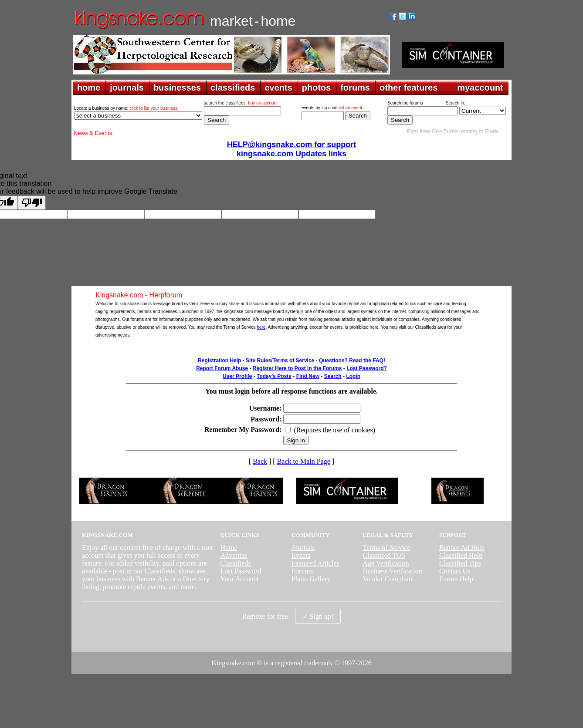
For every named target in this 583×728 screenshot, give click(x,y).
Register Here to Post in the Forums (297, 368)
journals (127, 88)
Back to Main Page (304, 461)
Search (333, 376)
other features (408, 88)
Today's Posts (274, 376)
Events (301, 555)
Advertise (234, 555)
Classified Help (461, 555)
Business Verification (393, 571)
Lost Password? (367, 368)
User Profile (237, 376)
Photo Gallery (311, 579)
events (278, 88)
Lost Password (241, 571)
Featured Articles (315, 563)
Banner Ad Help (462, 548)
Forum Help (456, 579)
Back (260, 461)
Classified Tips (460, 563)
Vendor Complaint (389, 579)
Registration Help (219, 361)
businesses (177, 88)
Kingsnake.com (233, 663)
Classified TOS (384, 555)
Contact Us (455, 571)
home (89, 88)
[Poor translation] (32, 203)
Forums (302, 571)
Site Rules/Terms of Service (280, 361)
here (261, 327)
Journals (303, 548)
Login (353, 376)
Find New (308, 376)
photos (317, 88)
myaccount (480, 88)
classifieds (233, 88)
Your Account (239, 579)
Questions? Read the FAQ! (352, 361)
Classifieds (235, 563)
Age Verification (386, 563)
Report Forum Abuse (222, 368)
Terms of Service (387, 548)
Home (229, 548)
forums (355, 88)
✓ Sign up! (318, 616)
